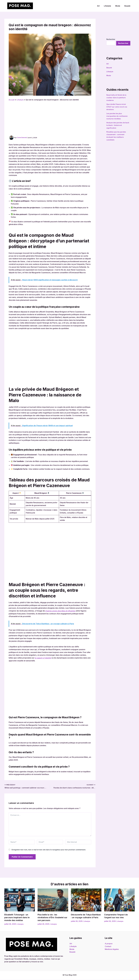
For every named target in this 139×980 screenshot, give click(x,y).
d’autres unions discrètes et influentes (61, 611)
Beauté (128, 6)
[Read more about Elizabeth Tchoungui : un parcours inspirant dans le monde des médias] (20, 900)
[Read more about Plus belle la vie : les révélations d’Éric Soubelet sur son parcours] (53, 900)
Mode (119, 6)
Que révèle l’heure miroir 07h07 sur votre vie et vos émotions (117, 107)
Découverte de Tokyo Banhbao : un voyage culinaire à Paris (82, 918)
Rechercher (111, 39)
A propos (109, 944)
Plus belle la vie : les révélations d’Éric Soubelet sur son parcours (52, 918)
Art (101, 6)
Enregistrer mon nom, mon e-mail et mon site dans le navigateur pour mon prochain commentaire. (49, 850)
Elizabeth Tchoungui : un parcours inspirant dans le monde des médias (18, 918)
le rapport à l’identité (43, 658)
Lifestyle (110, 6)
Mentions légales (112, 949)
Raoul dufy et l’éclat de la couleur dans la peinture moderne (117, 97)
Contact (108, 947)
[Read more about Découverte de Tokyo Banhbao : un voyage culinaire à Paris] (86, 900)
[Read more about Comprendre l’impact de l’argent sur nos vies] (119, 900)
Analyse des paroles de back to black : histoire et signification (118, 125)
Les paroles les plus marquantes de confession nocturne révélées (117, 116)
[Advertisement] (50, 118)
